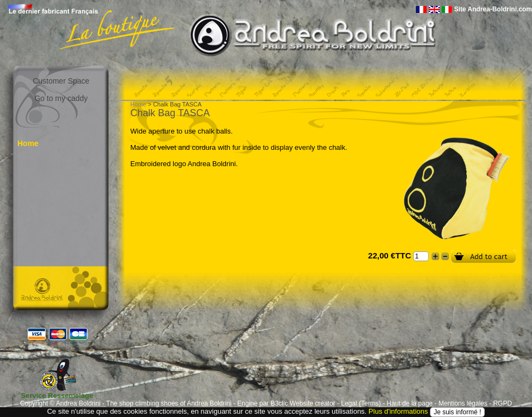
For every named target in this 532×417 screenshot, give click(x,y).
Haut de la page (410, 403)
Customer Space (61, 81)
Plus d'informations (398, 411)
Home (28, 143)
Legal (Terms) (361, 403)
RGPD (502, 403)
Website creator (313, 403)
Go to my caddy (61, 98)
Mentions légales (463, 403)
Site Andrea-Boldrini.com (493, 9)
